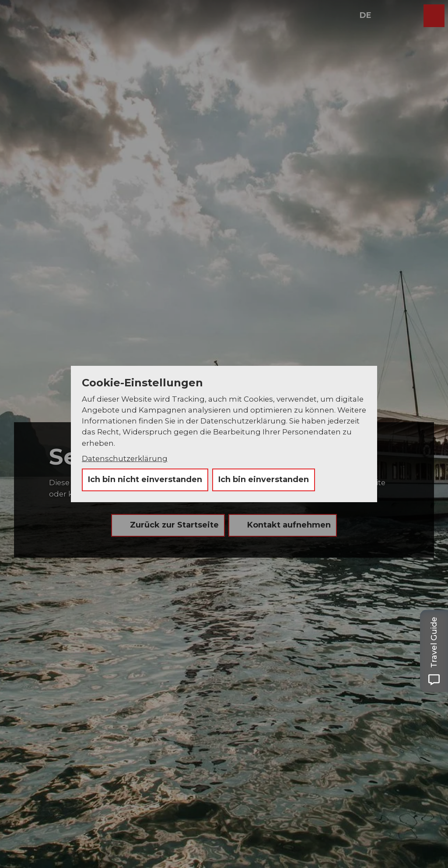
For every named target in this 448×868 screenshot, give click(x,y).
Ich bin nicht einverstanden (145, 479)
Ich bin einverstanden (264, 479)
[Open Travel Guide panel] (434, 651)
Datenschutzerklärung (125, 458)
